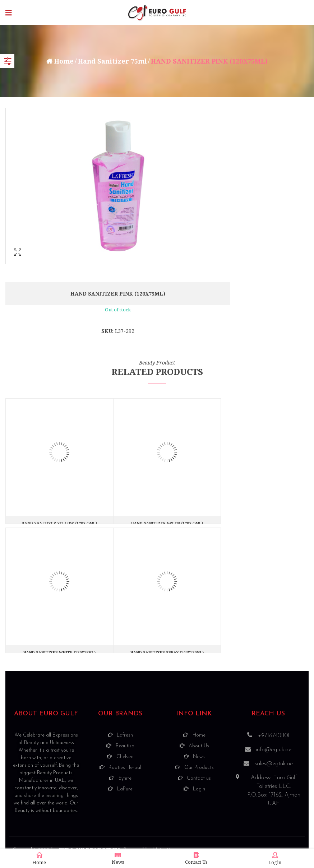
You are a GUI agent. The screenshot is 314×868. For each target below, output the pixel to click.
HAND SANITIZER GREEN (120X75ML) (167, 523)
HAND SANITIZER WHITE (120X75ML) (59, 653)
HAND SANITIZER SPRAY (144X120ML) (167, 653)
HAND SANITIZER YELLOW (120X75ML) (59, 523)
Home (63, 61)
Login (275, 859)
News (118, 858)
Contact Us (196, 858)
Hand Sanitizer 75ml (113, 61)
